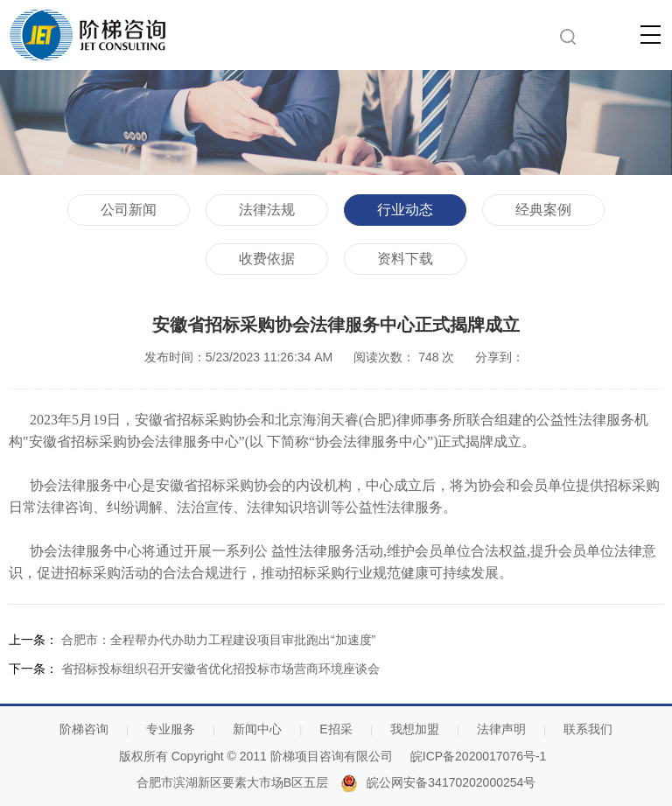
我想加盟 (415, 729)
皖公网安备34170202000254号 (451, 782)
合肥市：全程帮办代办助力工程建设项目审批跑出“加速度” (218, 640)
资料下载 (405, 259)
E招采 (336, 729)
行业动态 (405, 210)
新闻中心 (257, 729)
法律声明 (501, 729)
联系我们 (588, 729)
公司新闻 (129, 210)
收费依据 (267, 259)
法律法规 (267, 210)
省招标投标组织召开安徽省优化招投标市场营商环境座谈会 (220, 669)
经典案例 (543, 210)
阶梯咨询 (84, 729)
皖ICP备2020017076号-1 (479, 756)
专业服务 (171, 729)
